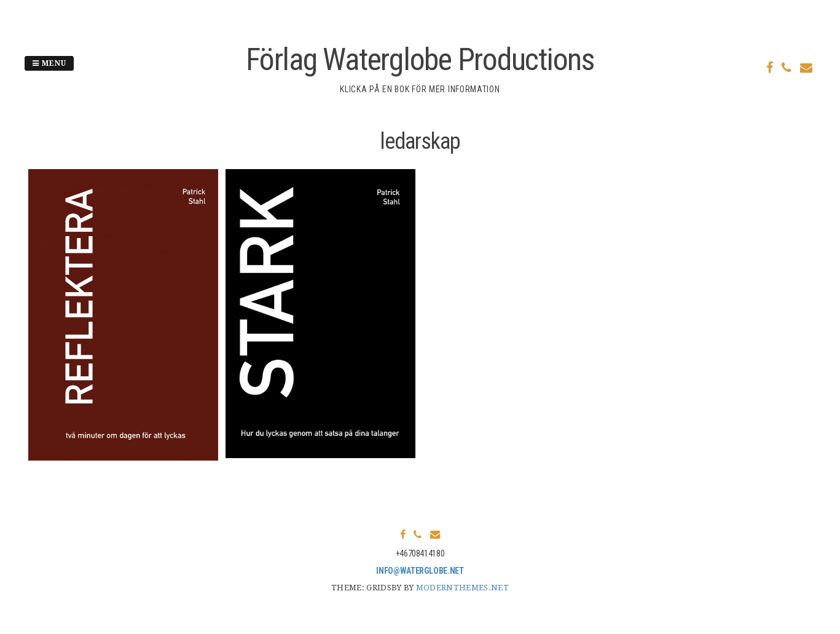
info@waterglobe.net (420, 571)
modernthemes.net (462, 588)
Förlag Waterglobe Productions (420, 60)
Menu (49, 63)
